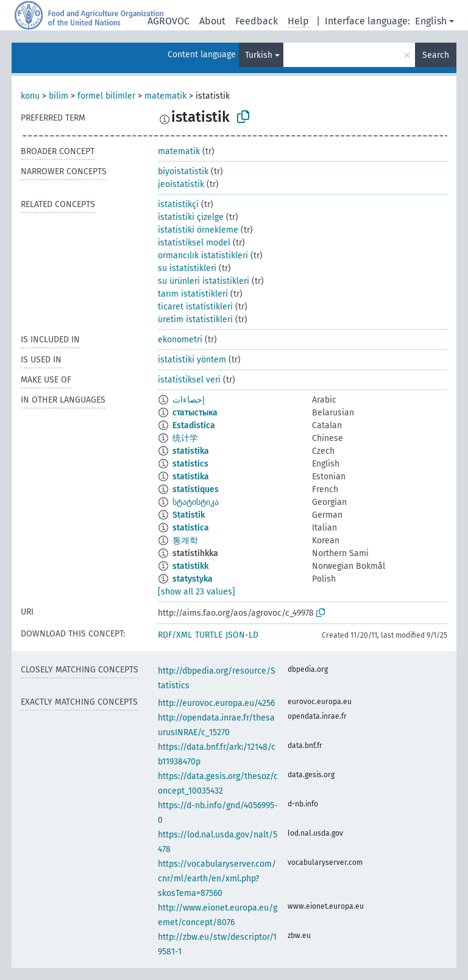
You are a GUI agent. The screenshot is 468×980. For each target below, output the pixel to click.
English (431, 21)
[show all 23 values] (197, 592)
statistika (191, 451)
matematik (165, 96)
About (212, 21)
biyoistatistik (183, 171)
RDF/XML (175, 635)
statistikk (190, 566)
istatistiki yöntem (192, 360)
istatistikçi (178, 204)
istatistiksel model (194, 243)
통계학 (185, 541)
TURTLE (209, 635)
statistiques (196, 489)
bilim (58, 96)
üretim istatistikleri (195, 319)
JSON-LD (242, 635)
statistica (191, 528)
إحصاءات (189, 400)
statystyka (193, 579)
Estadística (194, 425)
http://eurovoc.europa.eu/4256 (216, 703)
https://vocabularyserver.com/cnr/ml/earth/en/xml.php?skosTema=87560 (217, 879)
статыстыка (195, 413)
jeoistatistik (181, 184)
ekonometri (180, 340)
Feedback (257, 21)
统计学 (185, 438)
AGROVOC (168, 21)
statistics (190, 464)
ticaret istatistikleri (195, 307)
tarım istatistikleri (193, 294)
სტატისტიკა (196, 502)
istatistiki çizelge (191, 217)
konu (30, 96)
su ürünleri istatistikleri (204, 281)
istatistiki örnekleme (198, 230)
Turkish (259, 55)
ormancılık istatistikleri (203, 256)
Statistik (189, 515)
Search (436, 55)
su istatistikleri (187, 268)
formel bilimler (106, 96)
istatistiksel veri (189, 380)
